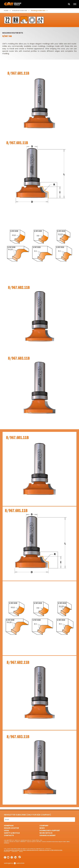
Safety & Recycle (12, 833)
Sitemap (21, 852)
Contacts (9, 835)
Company (44, 826)
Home (6, 10)
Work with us (46, 833)
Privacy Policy (7, 852)
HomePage (9, 826)
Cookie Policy (15, 852)
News (42, 828)
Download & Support (50, 831)
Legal (7, 831)
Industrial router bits (20, 10)
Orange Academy (47, 835)
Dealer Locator (11, 828)
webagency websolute (14, 863)
